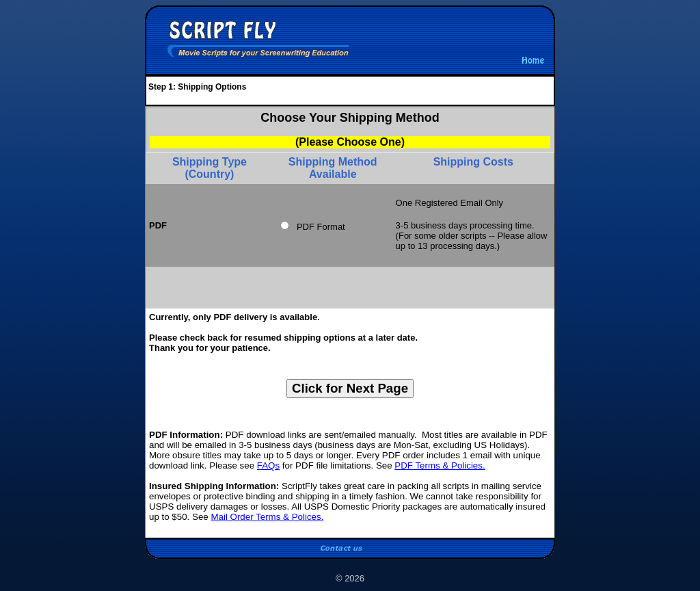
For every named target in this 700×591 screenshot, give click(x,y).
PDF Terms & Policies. (440, 465)
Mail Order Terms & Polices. (267, 517)
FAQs (268, 465)
